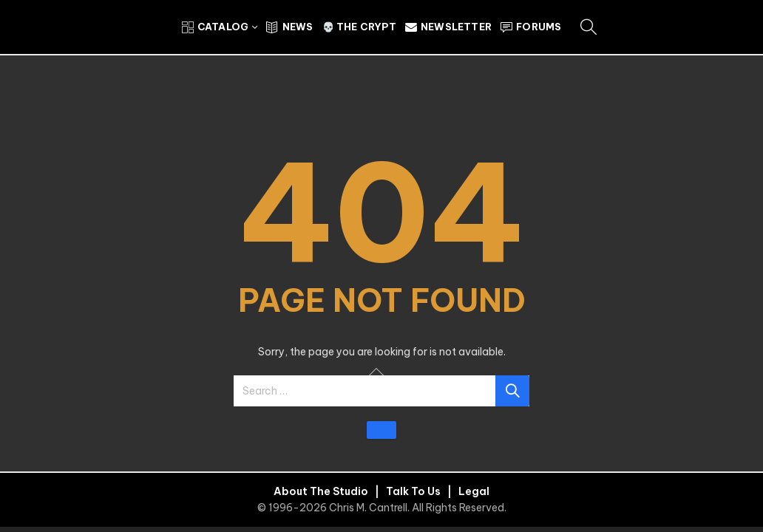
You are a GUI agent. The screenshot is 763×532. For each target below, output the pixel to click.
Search (512, 391)
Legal (474, 491)
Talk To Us (413, 491)
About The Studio (321, 491)
